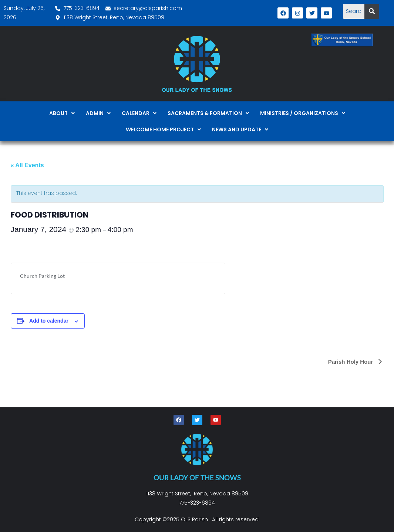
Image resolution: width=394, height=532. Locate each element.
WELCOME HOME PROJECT (163, 129)
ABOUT (62, 113)
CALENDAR (139, 113)
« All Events (27, 165)
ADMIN (98, 113)
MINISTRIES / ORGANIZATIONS (303, 113)
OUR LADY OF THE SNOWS (197, 477)
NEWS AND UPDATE (240, 129)
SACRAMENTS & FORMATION (208, 113)
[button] (62, 113)
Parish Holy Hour (351, 362)
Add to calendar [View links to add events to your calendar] (49, 321)
